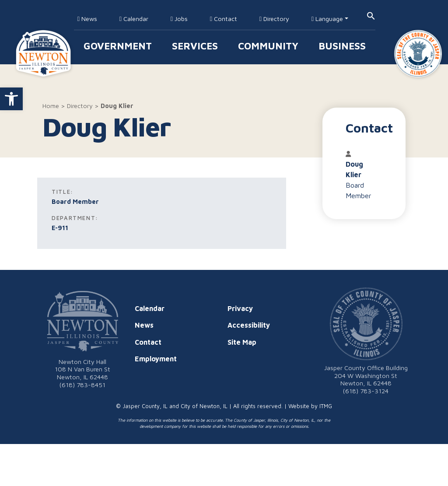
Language (327, 19)
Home (51, 106)
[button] (11, 99)
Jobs (179, 19)
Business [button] (342, 46)
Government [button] (118, 46)
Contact (224, 19)
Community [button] (268, 46)
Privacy (240, 308)
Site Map (242, 342)
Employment (156, 359)
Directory (274, 19)
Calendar (134, 19)
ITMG (326, 406)
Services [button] (195, 46)
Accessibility (249, 325)
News (87, 19)
